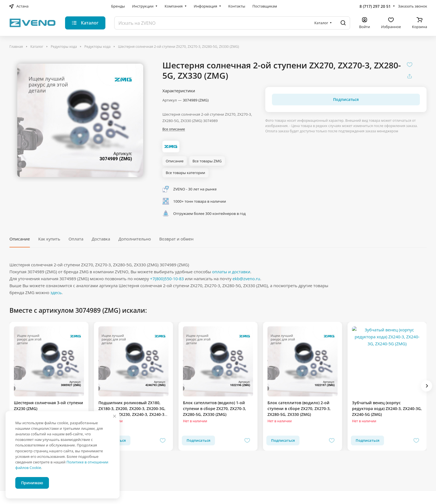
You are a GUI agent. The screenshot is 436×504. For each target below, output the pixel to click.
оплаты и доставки (231, 272)
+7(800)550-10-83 (167, 279)
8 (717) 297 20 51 (375, 6)
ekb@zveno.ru (246, 279)
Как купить (49, 239)
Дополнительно (135, 239)
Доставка (101, 239)
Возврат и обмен (176, 239)
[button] (427, 386)
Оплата (76, 239)
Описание (20, 239)
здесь (56, 292)
